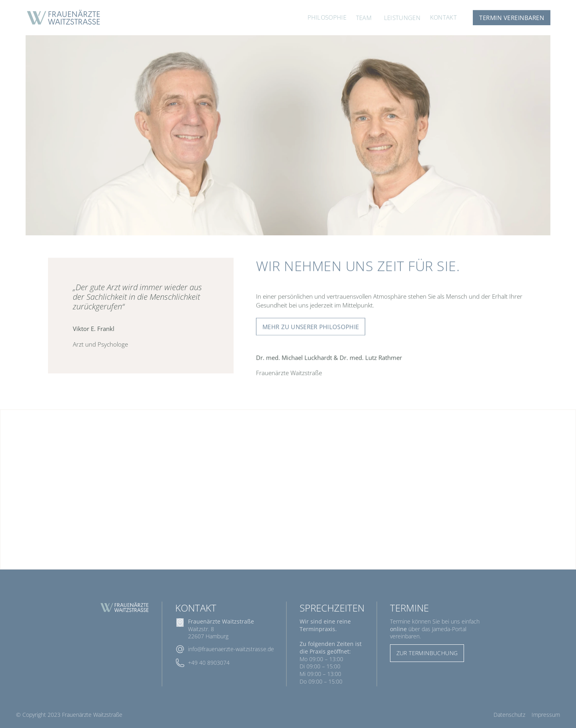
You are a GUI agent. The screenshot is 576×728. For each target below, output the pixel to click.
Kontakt (443, 17)
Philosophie (327, 17)
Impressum (546, 715)
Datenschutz (509, 715)
